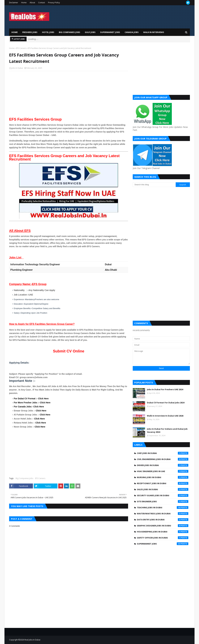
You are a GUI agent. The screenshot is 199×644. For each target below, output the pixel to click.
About (32, 3)
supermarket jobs (163, 544)
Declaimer (14, 3)
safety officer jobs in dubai (163, 538)
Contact (42, 3)
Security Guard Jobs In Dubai (163, 495)
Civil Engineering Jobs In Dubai (163, 459)
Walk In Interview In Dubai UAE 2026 (165, 416)
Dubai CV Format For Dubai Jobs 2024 (166, 403)
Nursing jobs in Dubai (163, 477)
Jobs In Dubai (17, 68)
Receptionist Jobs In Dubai (163, 483)
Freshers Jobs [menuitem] (30, 32)
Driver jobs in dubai (163, 465)
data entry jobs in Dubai (163, 520)
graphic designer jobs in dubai (163, 526)
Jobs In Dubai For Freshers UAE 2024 (165, 389)
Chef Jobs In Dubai (163, 453)
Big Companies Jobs (24, 478)
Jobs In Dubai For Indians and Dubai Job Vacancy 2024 (167, 430)
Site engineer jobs (163, 501)
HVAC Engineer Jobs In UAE (163, 471)
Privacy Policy (54, 3)
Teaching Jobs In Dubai (163, 507)
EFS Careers (21, 48)
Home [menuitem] (15, 32)
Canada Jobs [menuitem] (132, 32)
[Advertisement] (69, 96)
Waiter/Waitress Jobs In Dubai (163, 514)
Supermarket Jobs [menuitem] (110, 32)
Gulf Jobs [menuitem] (90, 32)
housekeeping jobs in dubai (163, 532)
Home (24, 3)
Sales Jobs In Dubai (163, 489)
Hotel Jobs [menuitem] (48, 32)
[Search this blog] (154, 185)
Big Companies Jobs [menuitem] (70, 32)
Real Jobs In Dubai (32, 640)
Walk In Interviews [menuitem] (154, 32)
